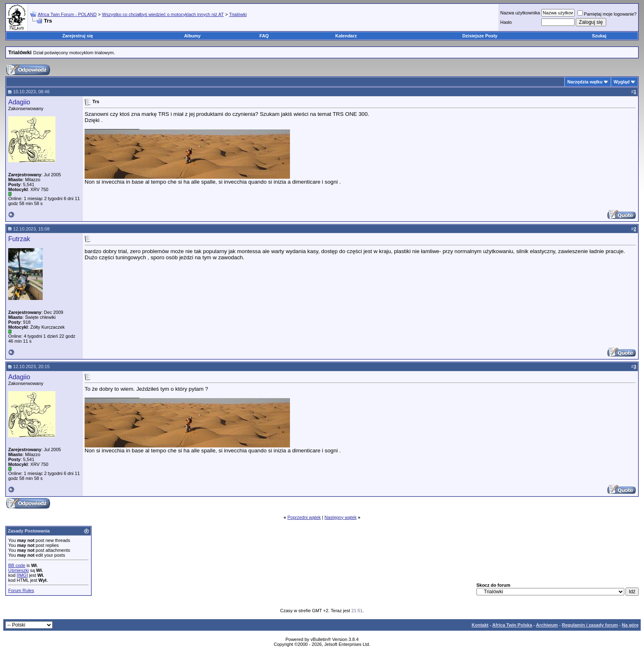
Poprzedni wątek (304, 517)
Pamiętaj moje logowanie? (607, 14)
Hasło (506, 22)
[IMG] (22, 575)
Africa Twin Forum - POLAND (67, 14)
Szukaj (599, 36)
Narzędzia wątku (585, 82)
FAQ (264, 36)
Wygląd (622, 82)
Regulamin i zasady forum (590, 625)
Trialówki (238, 14)
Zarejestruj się (78, 36)
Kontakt (480, 625)
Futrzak (19, 239)
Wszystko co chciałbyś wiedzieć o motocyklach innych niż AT (163, 14)
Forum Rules (21, 590)
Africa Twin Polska (512, 625)
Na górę (630, 625)
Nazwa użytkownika (520, 13)
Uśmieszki (18, 570)
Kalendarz (346, 36)
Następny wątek (340, 517)
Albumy (192, 36)
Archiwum (547, 625)
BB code (17, 565)
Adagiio (19, 102)
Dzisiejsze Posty (480, 36)
